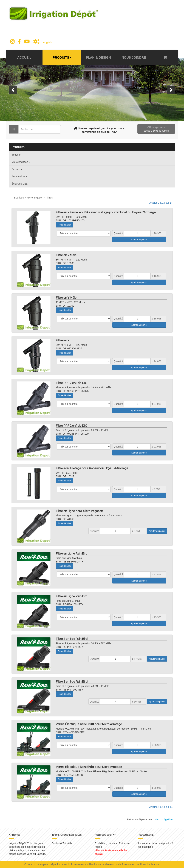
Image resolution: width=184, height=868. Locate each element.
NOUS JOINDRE (134, 58)
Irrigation (18, 155)
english (48, 42)
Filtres (49, 198)
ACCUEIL (24, 58)
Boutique (19, 198)
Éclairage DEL (21, 184)
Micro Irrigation (21, 162)
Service (17, 169)
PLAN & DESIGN (98, 58)
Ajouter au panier (139, 240)
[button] (13, 90)
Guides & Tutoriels (62, 843)
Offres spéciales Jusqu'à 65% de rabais (156, 129)
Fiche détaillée (65, 225)
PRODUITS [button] (62, 58)
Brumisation (19, 176)
